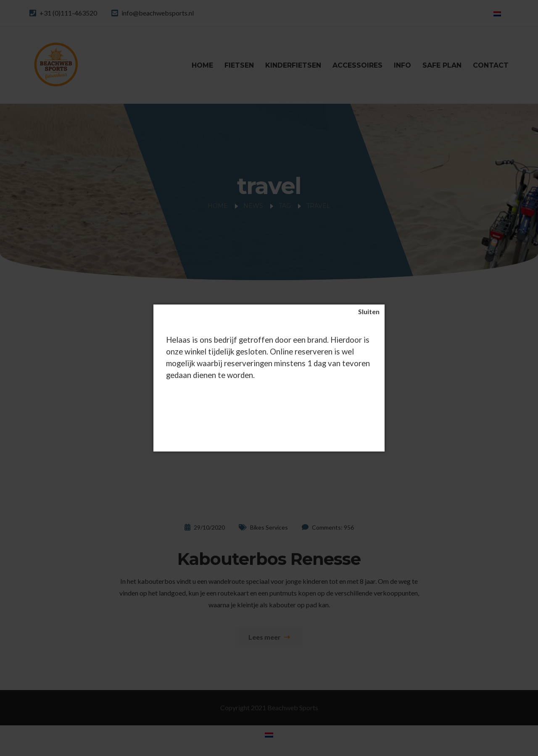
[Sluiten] (369, 312)
